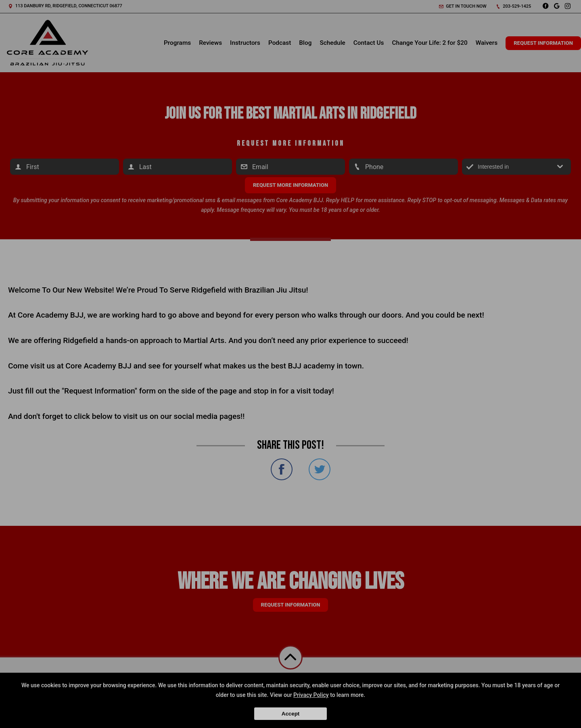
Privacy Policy (311, 695)
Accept (290, 714)
